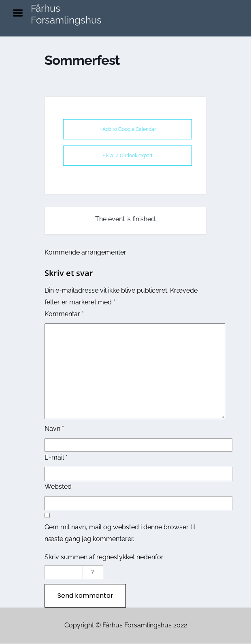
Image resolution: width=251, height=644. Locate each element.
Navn (54, 429)
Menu (21, 13)
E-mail (56, 457)
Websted (58, 487)
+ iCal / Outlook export (128, 156)
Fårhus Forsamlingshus (66, 14)
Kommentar (64, 314)
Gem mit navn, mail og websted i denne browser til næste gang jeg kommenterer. (120, 533)
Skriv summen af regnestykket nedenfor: (105, 557)
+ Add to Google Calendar (128, 129)
